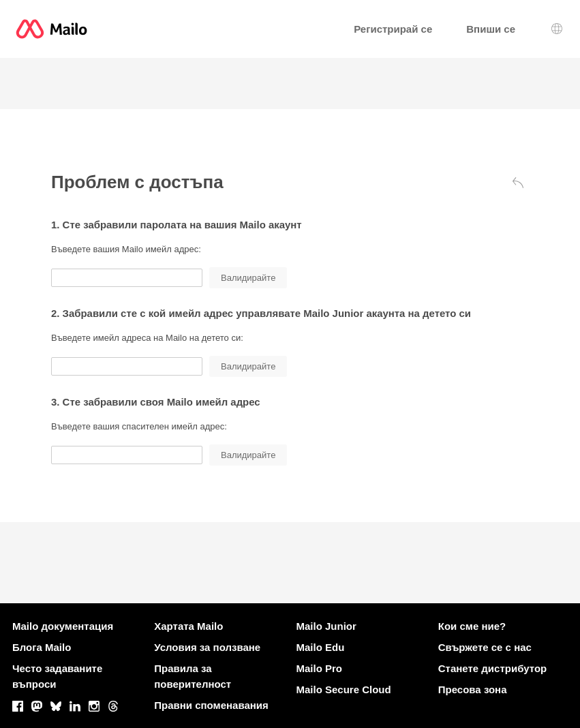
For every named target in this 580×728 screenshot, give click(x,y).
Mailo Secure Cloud (344, 689)
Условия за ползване (207, 647)
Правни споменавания (211, 705)
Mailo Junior (326, 626)
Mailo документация (63, 626)
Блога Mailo (42, 647)
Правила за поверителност (193, 676)
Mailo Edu (321, 647)
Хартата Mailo (188, 626)
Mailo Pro (320, 668)
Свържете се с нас (485, 647)
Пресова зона (473, 689)
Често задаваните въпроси (57, 676)
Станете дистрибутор (492, 668)
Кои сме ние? (472, 626)
